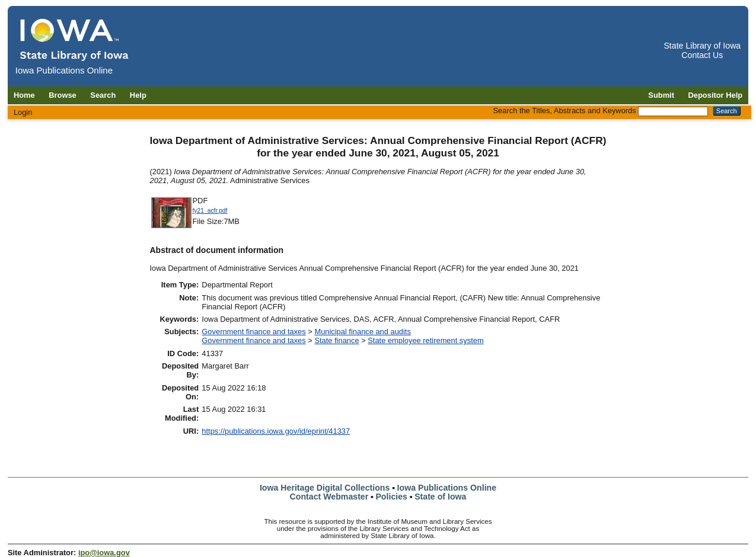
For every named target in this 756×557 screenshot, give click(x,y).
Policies (391, 497)
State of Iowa (440, 497)
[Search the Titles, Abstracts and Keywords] (673, 111)
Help (138, 95)
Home (24, 95)
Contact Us (702, 55)
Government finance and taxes (253, 332)
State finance (336, 340)
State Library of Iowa (702, 46)
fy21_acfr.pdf (210, 211)
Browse (63, 95)
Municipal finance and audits (362, 332)
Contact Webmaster (329, 497)
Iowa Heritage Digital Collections (325, 488)
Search (103, 95)
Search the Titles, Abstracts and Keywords (565, 111)
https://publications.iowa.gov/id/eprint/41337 (276, 431)
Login (23, 112)
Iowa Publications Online (447, 488)
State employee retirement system (425, 340)
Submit (661, 95)
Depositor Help (716, 95)
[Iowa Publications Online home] (75, 39)
